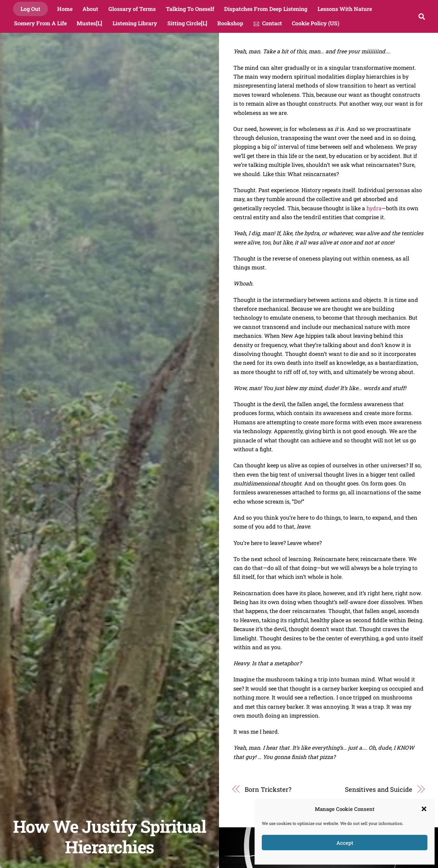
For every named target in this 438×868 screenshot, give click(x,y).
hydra (373, 208)
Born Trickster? (268, 789)
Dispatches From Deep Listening (266, 9)
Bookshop (230, 23)
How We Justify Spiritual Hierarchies (109, 836)
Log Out (30, 9)
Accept (345, 843)
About (90, 9)
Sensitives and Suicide (379, 789)
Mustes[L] (89, 23)
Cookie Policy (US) (316, 23)
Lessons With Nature (345, 9)
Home (65, 9)
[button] (424, 809)
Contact (268, 23)
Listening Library (135, 23)
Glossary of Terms (132, 9)
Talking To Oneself (190, 9)
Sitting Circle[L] (187, 23)
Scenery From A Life (40, 23)
